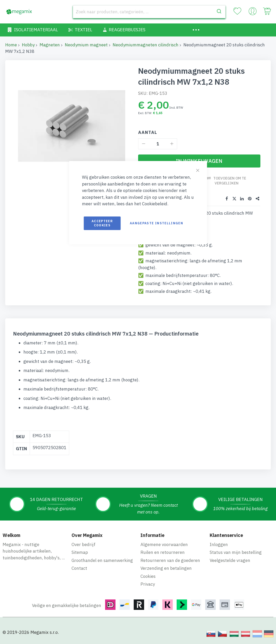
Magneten (50, 45)
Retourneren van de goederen (170, 560)
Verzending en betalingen (166, 568)
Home (11, 45)
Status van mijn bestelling (236, 552)
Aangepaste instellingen (156, 223)
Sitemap (80, 552)
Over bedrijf (84, 544)
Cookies (148, 576)
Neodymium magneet (86, 45)
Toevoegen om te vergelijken (230, 181)
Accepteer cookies (102, 223)
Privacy (148, 584)
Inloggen (219, 544)
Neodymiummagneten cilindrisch (146, 45)
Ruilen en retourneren (163, 552)
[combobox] (149, 12)
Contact (79, 568)
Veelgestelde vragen (230, 560)
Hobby (28, 45)
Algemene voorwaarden (164, 544)
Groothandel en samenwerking (102, 560)
